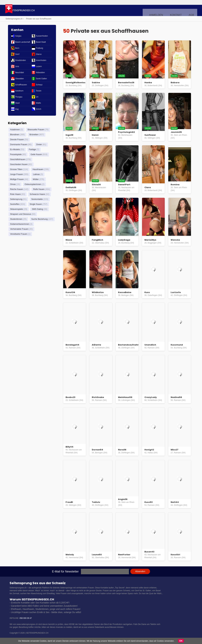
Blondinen (15, 134)
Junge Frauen (16, 174)
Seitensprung (16, 199)
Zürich (38, 109)
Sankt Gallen (41, 79)
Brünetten (34, 134)
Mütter (36, 179)
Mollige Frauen (17, 179)
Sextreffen (15, 204)
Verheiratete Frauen (19, 229)
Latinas (36, 174)
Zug (17, 109)
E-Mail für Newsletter (65, 571)
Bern (17, 48)
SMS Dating (37, 209)
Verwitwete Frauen (19, 234)
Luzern (39, 66)
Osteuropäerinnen (33, 184)
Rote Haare (15, 194)
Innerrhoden (41, 60)
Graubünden (21, 60)
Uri (37, 97)
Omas (13, 184)
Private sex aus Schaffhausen (39, 19)
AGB (192, 11)
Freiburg (39, 48)
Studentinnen (16, 219)
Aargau (18, 36)
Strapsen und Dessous (21, 214)
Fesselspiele (16, 154)
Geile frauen (36, 154)
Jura (17, 66)
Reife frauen (39, 189)
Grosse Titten (16, 169)
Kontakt (178, 11)
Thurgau (19, 97)
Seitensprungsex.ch (41, 11)
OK (181, 641)
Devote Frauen (17, 139)
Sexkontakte (37, 199)
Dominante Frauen (19, 144)
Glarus (39, 54)
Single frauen (36, 204)
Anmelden (162, 11)
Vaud (17, 103)
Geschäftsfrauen (18, 159)
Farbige (32, 149)
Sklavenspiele (16, 209)
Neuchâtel (20, 73)
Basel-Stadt (41, 42)
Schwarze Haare (37, 194)
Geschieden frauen (19, 164)
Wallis (38, 103)
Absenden (140, 571)
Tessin (39, 91)
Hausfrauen (38, 169)
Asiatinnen (15, 130)
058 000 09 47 (26, 618)
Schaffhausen (21, 85)
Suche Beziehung (40, 219)
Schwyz (39, 85)
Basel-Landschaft (23, 42)
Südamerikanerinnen (20, 224)
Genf (17, 54)
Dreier (39, 144)
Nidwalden (40, 73)
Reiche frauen (17, 189)
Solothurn (19, 91)
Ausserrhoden (42, 36)
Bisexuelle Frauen (36, 130)
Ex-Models (15, 149)
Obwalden (20, 79)
